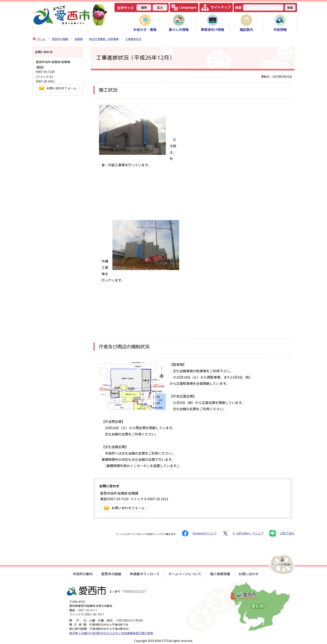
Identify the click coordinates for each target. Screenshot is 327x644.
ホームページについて (185, 574)
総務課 (79, 39)
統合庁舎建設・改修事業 (104, 39)
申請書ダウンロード (145, 574)
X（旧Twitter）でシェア (243, 533)
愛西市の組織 (60, 39)
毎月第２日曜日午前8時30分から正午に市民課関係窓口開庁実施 (111, 633)
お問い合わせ (249, 574)
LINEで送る (282, 533)
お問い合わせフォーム (124, 508)
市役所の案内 (83, 574)
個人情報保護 (220, 574)
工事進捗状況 (133, 39)
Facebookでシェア (199, 533)
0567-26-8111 (88, 610)
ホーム (39, 39)
